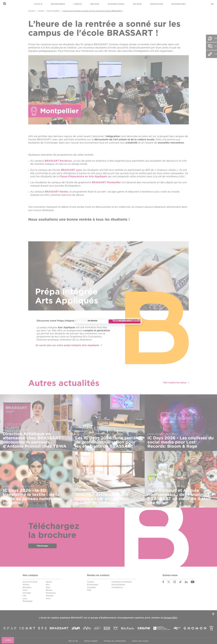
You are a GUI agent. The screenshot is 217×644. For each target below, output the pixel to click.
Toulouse (50, 595)
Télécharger (42, 546)
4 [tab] (112, 121)
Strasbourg (51, 592)
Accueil (31, 11)
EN (212, 4)
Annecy (26, 584)
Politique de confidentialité (115, 640)
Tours (48, 598)
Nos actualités (53, 11)
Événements (93, 584)
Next (185, 90)
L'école (38, 4)
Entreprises (179, 4)
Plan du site (73, 640)
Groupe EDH (171, 617)
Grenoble (27, 592)
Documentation (118, 584)
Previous (32, 90)
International (116, 4)
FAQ (89, 590)
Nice (48, 584)
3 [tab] (108, 121)
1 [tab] (102, 121)
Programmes (58, 4)
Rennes (49, 590)
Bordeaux (27, 587)
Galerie (137, 4)
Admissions (157, 4)
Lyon (25, 598)
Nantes (49, 581)
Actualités (91, 587)
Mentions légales (91, 640)
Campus (78, 4)
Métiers (95, 4)
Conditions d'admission (122, 581)
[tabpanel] (108, 90)
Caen (25, 590)
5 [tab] (115, 121)
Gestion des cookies (140, 640)
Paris (48, 587)
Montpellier (28, 601)
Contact (91, 581)
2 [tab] (105, 121)
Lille (24, 595)
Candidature (117, 587)
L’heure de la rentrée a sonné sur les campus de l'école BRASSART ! (93, 11)
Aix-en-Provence (30, 581)
